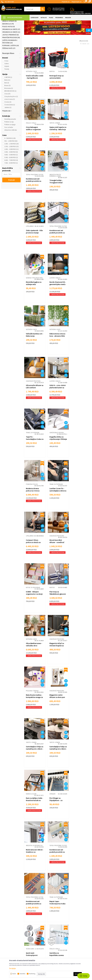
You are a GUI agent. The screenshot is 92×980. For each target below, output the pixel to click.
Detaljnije (12, 968)
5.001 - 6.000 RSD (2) (11, 178)
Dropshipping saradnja (32, 928)
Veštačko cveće (31, 91)
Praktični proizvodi (11, 58)
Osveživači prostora (33, 296)
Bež (7, 103)
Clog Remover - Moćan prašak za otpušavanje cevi (56, 813)
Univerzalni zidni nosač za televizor (33, 812)
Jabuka (8, 128)
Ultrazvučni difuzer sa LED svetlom (34, 301)
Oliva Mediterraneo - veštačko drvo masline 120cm (57, 455)
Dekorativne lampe (33, 858)
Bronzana (9, 109)
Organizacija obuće (11, 52)
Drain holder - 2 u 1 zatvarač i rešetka (56, 863)
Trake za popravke (79, 296)
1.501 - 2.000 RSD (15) (11, 167)
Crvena (8, 122)
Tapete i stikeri (9, 39)
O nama (27, 938)
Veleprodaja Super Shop (33, 924)
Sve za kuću (51, 917)
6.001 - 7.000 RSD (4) (11, 181)
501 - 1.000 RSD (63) (11, 161)
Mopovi (52, 91)
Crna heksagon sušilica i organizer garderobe (79, 98)
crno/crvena (10, 120)
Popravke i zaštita (11, 66)
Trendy (7, 89)
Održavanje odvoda (33, 347)
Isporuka (27, 914)
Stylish (7, 87)
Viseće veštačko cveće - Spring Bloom (34, 97)
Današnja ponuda (10, 139)
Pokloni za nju (9, 142)
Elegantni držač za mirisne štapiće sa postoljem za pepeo (80, 455)
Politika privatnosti (31, 921)
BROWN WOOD (10, 111)
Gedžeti (50, 928)
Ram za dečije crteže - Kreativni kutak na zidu (57, 558)
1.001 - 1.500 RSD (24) (11, 164)
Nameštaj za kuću (10, 33)
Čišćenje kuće (9, 69)
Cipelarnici (30, 193)
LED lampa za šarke (57, 760)
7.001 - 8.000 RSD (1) (11, 183)
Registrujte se (77, 2)
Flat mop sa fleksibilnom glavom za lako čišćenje (34, 455)
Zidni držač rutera (79, 811)
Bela (7, 100)
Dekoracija (8, 44)
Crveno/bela (10, 125)
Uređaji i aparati (9, 41)
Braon (7, 106)
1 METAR (8, 98)
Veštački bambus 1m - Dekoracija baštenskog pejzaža (57, 251)
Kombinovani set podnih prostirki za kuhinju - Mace (57, 610)
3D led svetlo (31, 862)
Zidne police (30, 806)
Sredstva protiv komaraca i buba (78, 143)
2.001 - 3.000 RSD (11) (11, 170)
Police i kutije (8, 47)
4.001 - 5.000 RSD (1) (11, 175)
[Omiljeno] (85, 2)
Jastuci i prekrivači (10, 55)
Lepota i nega (52, 907)
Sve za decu (51, 910)
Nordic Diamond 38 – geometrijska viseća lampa (34, 251)
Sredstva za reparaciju (34, 602)
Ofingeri (75, 551)
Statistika (23, 974)
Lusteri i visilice (31, 245)
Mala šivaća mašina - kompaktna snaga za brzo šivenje (34, 506)
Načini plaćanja (29, 910)
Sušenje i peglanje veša (80, 193)
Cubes (7, 84)
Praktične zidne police (80, 806)
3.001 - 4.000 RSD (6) (11, 172)
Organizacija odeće (11, 50)
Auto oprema (52, 924)
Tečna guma (53, 653)
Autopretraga (68, 28)
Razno (49, 931)
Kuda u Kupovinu (6, 22)
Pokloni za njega (10, 145)
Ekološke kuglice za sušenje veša (80, 199)
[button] (34, 9)
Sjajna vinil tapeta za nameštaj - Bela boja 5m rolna (34, 149)
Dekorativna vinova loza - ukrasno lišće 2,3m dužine (80, 251)
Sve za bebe (9, 148)
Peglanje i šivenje (32, 500)
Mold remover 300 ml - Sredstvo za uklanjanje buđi (34, 609)
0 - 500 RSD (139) (10, 159)
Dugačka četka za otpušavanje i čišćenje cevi (33, 353)
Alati (49, 921)
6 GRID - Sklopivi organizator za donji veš (80, 404)
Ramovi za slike (54, 551)
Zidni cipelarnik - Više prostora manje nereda (34, 200)
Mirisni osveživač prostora (79, 761)
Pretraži (11, 200)
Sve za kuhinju (52, 914)
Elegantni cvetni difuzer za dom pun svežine (57, 506)
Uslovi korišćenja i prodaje (33, 907)
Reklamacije (28, 917)
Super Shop (17, 22)
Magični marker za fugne (33, 761)
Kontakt (27, 934)
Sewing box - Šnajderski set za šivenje (79, 864)
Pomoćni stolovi (55, 347)
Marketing (28, 931)
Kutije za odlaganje (79, 398)
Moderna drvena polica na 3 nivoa (56, 352)
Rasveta (6, 36)
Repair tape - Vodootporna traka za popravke (34, 660)
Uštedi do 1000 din (11, 150)
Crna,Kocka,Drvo (11, 117)
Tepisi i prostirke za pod (56, 143)
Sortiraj (78, 28)
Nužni (14, 974)
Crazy (6, 81)
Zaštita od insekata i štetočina (10, 62)
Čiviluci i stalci (77, 91)
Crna (7, 114)
